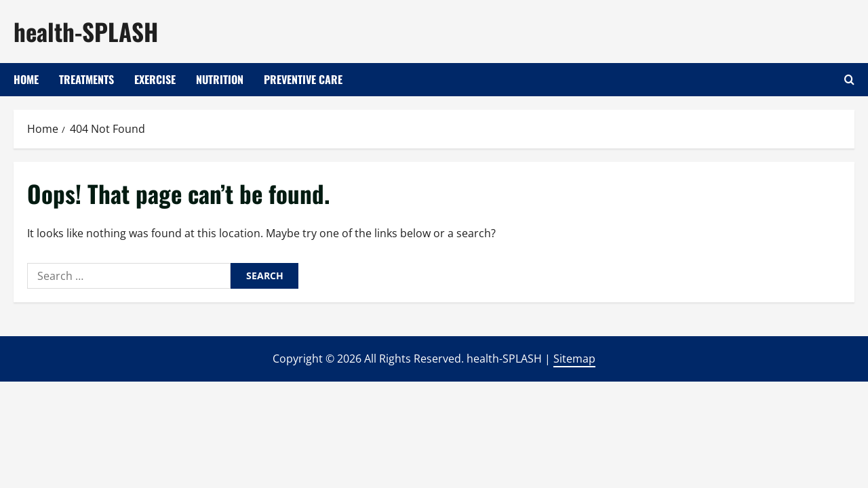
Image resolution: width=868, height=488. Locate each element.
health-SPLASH (86, 31)
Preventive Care (303, 79)
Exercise (155, 79)
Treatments (86, 79)
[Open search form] (849, 80)
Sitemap (574, 359)
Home (26, 79)
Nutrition (220, 79)
